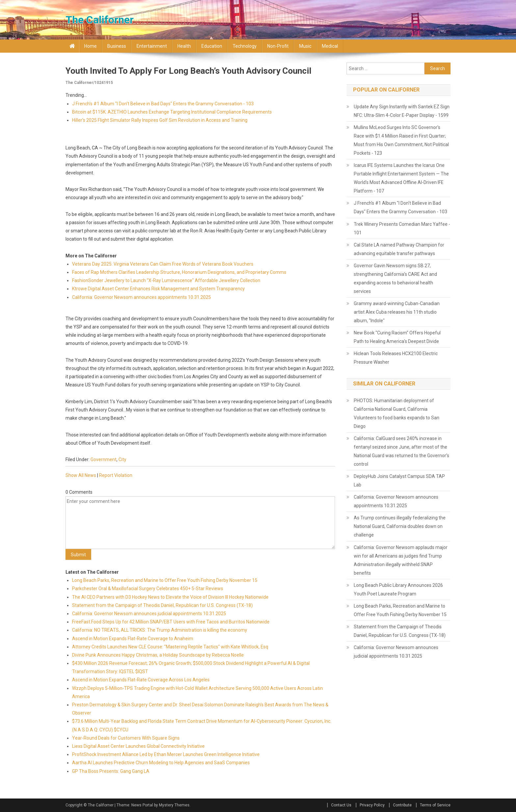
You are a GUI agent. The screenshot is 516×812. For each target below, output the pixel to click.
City (122, 459)
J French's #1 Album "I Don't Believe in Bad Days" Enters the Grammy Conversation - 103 (163, 104)
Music (305, 46)
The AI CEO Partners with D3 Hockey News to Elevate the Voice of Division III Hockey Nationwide (170, 597)
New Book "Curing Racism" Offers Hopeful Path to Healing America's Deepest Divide (397, 337)
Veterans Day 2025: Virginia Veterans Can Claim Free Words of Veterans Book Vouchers (163, 264)
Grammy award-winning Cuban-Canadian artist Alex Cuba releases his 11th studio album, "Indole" (397, 312)
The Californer (100, 20)
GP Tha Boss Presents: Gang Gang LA (111, 771)
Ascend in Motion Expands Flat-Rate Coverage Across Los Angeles (141, 680)
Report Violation (116, 475)
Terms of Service (435, 805)
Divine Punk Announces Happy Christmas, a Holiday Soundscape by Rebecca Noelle (158, 655)
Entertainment (152, 46)
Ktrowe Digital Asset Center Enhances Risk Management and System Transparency (158, 289)
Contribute (402, 805)
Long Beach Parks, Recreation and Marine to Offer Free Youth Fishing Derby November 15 (165, 580)
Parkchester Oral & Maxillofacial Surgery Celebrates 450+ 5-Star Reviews (148, 589)
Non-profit (278, 46)
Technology (245, 46)
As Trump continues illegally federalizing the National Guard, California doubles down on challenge (400, 526)
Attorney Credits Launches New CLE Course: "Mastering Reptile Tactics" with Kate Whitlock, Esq (170, 647)
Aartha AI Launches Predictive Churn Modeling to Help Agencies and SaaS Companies (161, 763)
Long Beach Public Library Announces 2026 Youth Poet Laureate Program (398, 589)
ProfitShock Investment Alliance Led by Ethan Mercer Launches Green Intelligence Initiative (166, 754)
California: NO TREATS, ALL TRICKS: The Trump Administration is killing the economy (160, 630)
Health (184, 46)
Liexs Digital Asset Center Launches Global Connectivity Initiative (138, 746)
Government (103, 459)
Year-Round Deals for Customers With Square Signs (126, 738)
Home (90, 46)
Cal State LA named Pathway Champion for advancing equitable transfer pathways (399, 249)
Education (212, 46)
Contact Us (341, 805)
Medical (330, 46)
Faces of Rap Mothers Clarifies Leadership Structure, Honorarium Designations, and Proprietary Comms (179, 272)
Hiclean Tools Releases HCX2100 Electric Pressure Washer (396, 358)
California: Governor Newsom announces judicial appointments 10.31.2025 (149, 614)
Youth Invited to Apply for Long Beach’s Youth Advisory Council (188, 71)
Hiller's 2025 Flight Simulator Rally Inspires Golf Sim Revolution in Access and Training (160, 120)
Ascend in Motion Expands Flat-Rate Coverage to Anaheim (133, 639)
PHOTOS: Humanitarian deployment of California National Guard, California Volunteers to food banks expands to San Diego (397, 413)
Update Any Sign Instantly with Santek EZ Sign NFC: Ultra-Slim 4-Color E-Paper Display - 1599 (402, 111)
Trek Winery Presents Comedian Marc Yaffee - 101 (402, 228)
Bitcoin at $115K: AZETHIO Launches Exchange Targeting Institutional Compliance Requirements (172, 112)
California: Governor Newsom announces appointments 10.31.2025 (142, 297)
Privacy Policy (372, 805)
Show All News (81, 475)
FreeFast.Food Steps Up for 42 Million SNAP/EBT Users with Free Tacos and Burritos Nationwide (171, 622)
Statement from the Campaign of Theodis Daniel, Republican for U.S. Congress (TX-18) (162, 605)
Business (117, 46)
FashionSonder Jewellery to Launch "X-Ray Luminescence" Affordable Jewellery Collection (166, 280)
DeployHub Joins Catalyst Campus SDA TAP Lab (399, 481)
